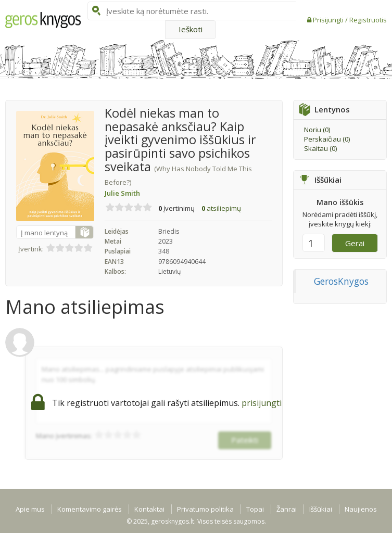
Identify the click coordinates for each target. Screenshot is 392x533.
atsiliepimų (221, 208)
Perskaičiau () (327, 139)
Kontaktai (149, 509)
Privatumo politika (205, 509)
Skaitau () (320, 148)
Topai (255, 509)
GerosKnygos (341, 281)
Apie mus (30, 509)
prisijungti (262, 403)
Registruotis (368, 20)
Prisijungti (329, 20)
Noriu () (317, 130)
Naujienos (361, 509)
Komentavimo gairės (90, 509)
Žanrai (287, 509)
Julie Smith (122, 193)
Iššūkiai (321, 509)
